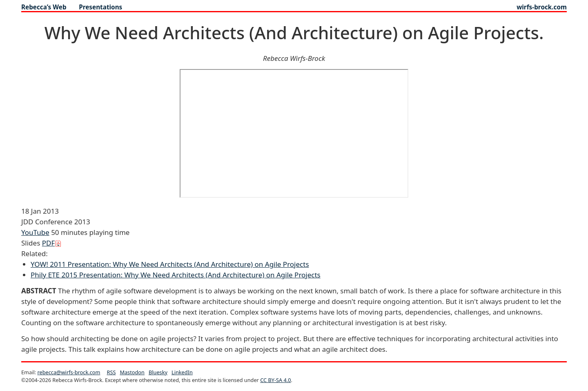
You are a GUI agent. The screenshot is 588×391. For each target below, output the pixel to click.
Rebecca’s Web (44, 7)
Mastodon (132, 372)
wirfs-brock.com (542, 7)
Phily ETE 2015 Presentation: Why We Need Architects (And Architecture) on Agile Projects (176, 275)
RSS (111, 372)
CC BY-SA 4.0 (275, 380)
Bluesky (158, 372)
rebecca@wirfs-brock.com (69, 372)
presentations (100, 7)
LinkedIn (182, 372)
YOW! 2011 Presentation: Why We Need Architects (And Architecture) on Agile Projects (170, 264)
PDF (52, 243)
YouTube (35, 232)
